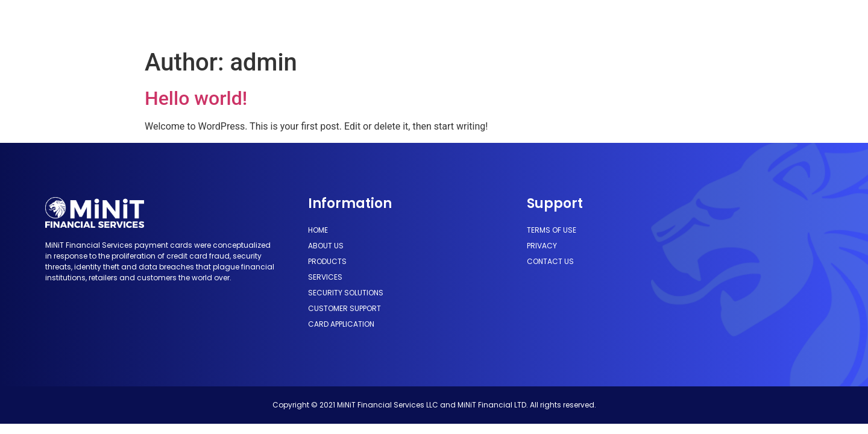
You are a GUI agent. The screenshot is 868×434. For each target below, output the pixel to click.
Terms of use (552, 230)
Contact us (550, 261)
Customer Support (552, 21)
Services (375, 21)
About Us (259, 21)
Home (210, 21)
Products (317, 21)
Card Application (647, 21)
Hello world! (196, 98)
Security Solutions (452, 21)
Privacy (542, 246)
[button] (748, 22)
